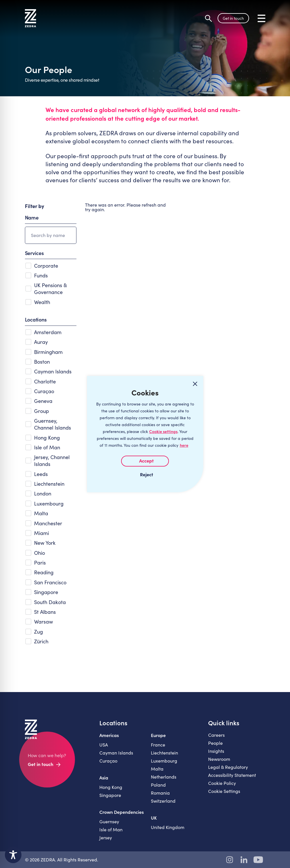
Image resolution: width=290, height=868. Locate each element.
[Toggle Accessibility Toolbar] (13, 855)
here (184, 445)
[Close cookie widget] (195, 384)
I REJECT (145, 474)
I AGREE (145, 461)
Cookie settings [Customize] (163, 431)
